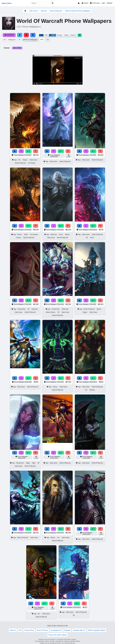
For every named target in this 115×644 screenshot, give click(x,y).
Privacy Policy (29, 630)
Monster (92, 390)
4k (20, 40)
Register (110, 3)
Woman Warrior (51, 312)
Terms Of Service (42, 630)
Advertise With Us (79, 630)
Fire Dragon (32, 163)
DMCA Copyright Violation (97, 630)
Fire (19, 160)
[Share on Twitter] (20, 35)
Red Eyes (35, 309)
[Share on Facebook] (33, 35)
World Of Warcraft (56, 11)
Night (34, 463)
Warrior (67, 234)
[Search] (53, 3)
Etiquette (67, 630)
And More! (17, 48)
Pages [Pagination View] (60, 35)
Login (103, 3)
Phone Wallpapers (30, 40)
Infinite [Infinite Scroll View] (52, 35)
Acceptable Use (56, 630)
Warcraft (44, 11)
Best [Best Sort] (67, 35)
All (4, 40)
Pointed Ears (22, 309)
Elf (87, 238)
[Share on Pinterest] (26, 35)
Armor (61, 234)
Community (95, 3)
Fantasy (19, 238)
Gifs (48, 40)
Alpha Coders (7, 3)
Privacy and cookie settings (57, 635)
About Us (13, 630)
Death (26, 234)
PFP (42, 40)
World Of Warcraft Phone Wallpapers (78, 11)
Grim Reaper (34, 234)
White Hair (54, 234)
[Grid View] (41, 35)
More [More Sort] (73, 35)
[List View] (46, 35)
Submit (85, 3)
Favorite (9, 35)
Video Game (33, 11)
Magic (28, 463)
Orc (86, 390)
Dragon (25, 160)
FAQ (20, 630)
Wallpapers (12, 40)
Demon (20, 234)
